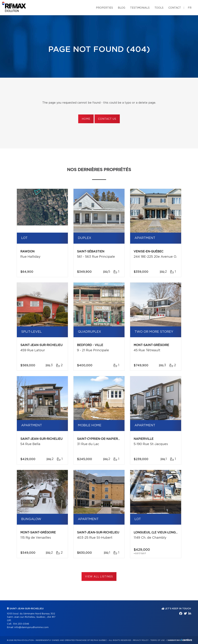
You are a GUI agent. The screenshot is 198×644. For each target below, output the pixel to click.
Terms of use (157, 640)
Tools (159, 8)
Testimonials (140, 8)
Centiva (186, 640)
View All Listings (99, 577)
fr (190, 8)
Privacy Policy (141, 640)
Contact (175, 8)
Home (86, 119)
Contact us (107, 119)
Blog (122, 8)
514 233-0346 (21, 624)
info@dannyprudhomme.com (31, 627)
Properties (104, 8)
